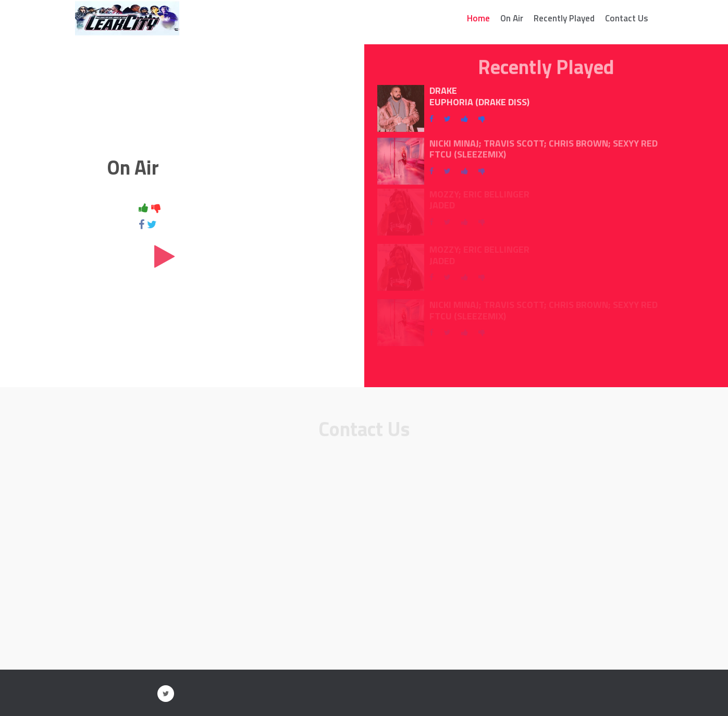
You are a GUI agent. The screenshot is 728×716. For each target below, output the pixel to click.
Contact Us (627, 18)
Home (478, 18)
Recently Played (564, 18)
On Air (512, 18)
